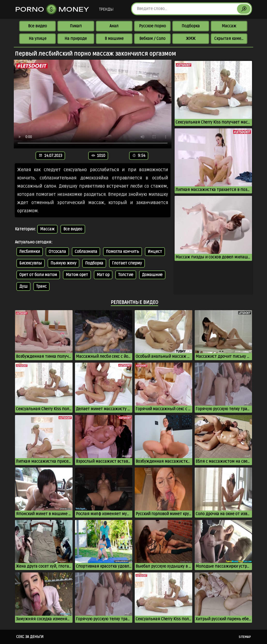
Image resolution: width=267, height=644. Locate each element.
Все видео (37, 26)
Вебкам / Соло (152, 39)
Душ (23, 286)
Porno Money (52, 9)
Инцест (155, 252)
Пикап (76, 26)
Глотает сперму (127, 263)
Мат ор (103, 275)
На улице (38, 39)
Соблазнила (86, 252)
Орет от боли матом (38, 275)
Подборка (191, 26)
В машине (114, 39)
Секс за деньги (30, 637)
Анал (114, 26)
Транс (41, 286)
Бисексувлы (31, 263)
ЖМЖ (191, 39)
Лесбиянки (30, 252)
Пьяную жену (63, 263)
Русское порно (152, 26)
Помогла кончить (122, 252)
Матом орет (77, 275)
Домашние (152, 275)
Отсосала (57, 252)
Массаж (229, 26)
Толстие (126, 275)
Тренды (106, 9)
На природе (76, 39)
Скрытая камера (230, 39)
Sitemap (245, 637)
